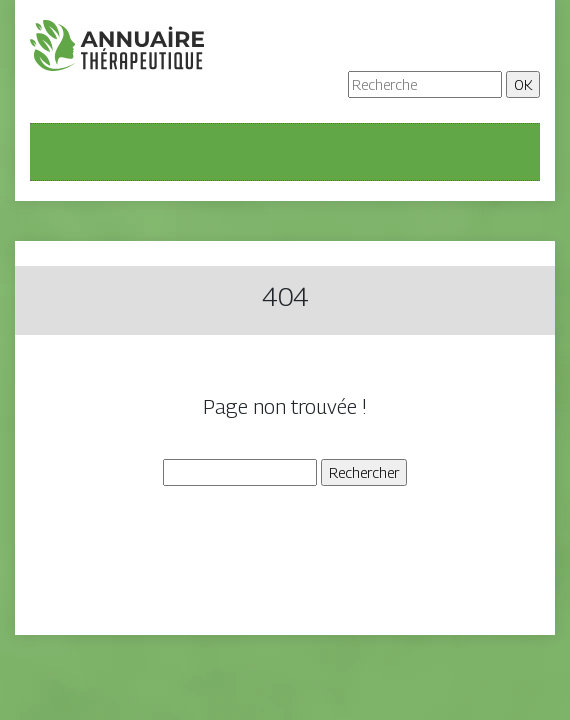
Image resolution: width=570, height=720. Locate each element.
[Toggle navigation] (58, 152)
